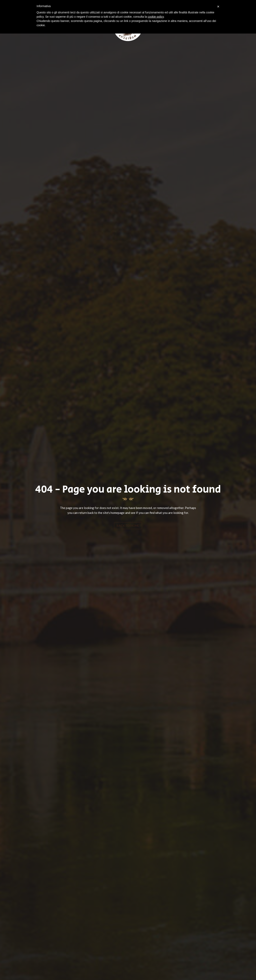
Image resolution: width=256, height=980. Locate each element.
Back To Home (128, 526)
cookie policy (156, 17)
